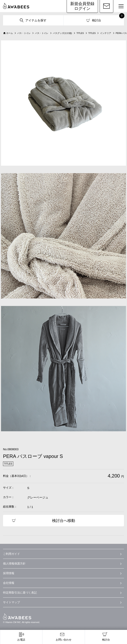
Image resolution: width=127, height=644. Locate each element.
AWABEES (17, 617)
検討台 (97, 20)
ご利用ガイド (11, 554)
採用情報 (9, 573)
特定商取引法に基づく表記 (20, 593)
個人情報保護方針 (14, 563)
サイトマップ (11, 602)
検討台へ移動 (64, 521)
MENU (119, 7)
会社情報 (9, 583)
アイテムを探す (36, 20)
